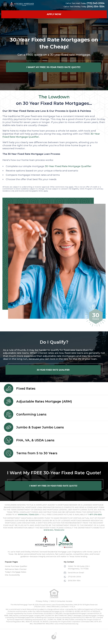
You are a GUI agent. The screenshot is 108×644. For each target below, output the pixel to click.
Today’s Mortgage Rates (16, 572)
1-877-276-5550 (95, 515)
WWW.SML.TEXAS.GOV (28, 515)
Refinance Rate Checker (16, 569)
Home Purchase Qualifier (16, 566)
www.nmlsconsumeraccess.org (66, 624)
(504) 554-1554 (96, 7)
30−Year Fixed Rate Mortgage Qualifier (68, 166)
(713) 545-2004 (95, 3)
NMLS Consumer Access (61, 601)
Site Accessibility (12, 575)
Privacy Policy (42, 601)
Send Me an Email (76, 573)
